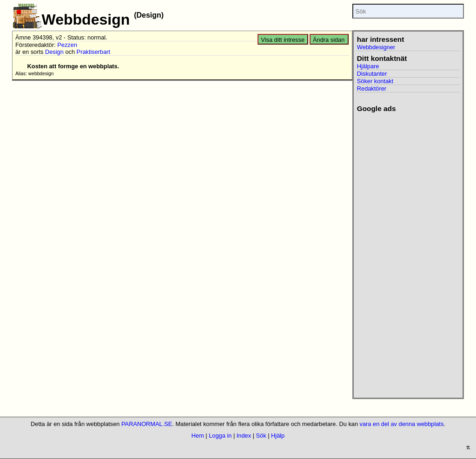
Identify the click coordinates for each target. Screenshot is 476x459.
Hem (198, 436)
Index (244, 436)
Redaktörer (372, 89)
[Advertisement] (407, 252)
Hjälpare (368, 66)
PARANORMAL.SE (147, 424)
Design (54, 52)
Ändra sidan (329, 40)
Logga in (220, 436)
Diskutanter (372, 74)
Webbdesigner (376, 47)
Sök (261, 436)
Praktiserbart (94, 52)
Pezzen (67, 45)
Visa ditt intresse (283, 40)
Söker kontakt (375, 81)
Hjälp (278, 436)
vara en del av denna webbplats (402, 424)
